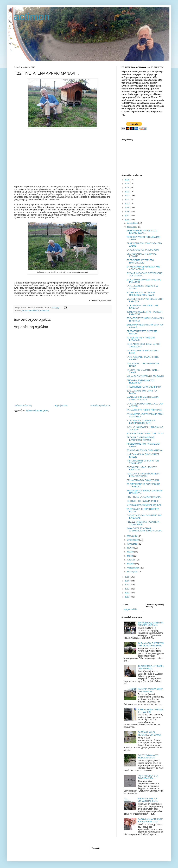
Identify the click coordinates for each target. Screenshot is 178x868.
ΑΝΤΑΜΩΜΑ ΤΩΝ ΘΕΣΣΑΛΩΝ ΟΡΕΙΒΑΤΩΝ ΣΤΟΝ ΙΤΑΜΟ (141, 294)
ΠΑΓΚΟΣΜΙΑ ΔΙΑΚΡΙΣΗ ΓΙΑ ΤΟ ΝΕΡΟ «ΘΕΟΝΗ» (151, 624)
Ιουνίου (131, 552)
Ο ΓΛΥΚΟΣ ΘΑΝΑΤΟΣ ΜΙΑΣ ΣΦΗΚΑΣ (144, 505)
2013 (127, 585)
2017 (127, 216)
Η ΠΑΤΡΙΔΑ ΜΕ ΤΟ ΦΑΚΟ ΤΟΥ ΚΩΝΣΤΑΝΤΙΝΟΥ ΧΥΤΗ (141, 422)
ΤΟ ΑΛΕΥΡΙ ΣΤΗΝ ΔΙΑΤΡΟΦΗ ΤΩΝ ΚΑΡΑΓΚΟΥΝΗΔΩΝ (143, 475)
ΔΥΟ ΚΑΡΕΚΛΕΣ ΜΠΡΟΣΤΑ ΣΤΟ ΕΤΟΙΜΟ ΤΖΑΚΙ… (142, 232)
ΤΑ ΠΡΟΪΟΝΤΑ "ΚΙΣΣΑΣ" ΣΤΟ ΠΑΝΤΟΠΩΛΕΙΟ (140, 261)
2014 (127, 581)
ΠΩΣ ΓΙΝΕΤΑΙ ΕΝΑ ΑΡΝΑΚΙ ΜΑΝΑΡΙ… (144, 497)
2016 (127, 220)
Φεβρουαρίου (134, 568)
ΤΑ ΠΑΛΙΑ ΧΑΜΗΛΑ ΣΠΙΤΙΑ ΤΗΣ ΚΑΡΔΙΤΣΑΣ (151, 690)
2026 (127, 180)
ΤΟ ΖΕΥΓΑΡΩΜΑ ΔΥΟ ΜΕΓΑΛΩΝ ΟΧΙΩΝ (148, 757)
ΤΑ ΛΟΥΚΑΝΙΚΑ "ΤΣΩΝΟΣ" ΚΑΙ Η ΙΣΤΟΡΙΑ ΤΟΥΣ (151, 820)
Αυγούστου (132, 544)
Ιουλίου (131, 548)
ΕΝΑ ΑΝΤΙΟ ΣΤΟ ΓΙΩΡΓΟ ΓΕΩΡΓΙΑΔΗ (144, 410)
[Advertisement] (62, 155)
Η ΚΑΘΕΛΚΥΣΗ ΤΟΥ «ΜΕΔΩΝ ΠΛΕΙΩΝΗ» (148, 800)
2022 (127, 196)
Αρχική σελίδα (61, 405)
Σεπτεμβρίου (133, 540)
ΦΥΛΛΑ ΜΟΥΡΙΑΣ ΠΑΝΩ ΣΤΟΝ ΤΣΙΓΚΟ (145, 433)
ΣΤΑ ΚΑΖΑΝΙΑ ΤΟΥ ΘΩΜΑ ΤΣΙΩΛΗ (143, 480)
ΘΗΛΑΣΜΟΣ (34, 310)
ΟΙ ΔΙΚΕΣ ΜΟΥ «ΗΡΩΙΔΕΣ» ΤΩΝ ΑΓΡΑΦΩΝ (151, 667)
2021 (127, 200)
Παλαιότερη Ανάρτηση (100, 405)
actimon (32, 16)
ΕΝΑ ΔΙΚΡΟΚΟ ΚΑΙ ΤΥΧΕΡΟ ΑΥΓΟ (143, 250)
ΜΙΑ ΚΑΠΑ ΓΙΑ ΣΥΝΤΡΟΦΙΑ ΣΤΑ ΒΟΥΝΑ (145, 376)
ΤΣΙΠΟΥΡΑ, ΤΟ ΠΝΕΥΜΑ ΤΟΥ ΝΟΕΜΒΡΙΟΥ (141, 382)
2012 (127, 589)
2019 (127, 208)
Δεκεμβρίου (133, 223)
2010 (127, 597)
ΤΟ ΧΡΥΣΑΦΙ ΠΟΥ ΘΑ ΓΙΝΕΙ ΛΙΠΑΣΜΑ (145, 450)
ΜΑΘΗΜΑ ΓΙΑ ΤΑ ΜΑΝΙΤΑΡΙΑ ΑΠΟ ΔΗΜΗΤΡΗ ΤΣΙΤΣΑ (143, 399)
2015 (127, 577)
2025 (127, 184)
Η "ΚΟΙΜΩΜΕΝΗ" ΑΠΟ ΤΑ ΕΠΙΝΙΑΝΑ (144, 387)
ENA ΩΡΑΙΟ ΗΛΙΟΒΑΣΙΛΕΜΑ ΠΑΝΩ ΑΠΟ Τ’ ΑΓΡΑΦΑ (143, 268)
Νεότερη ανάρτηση (23, 405)
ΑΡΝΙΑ (25, 310)
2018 (127, 212)
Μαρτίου (131, 564)
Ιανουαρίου (133, 572)
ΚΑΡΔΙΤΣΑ (45, 310)
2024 (127, 188)
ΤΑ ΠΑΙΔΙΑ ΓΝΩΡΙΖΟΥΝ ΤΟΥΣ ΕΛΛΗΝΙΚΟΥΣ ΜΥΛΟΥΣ (141, 439)
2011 (127, 593)
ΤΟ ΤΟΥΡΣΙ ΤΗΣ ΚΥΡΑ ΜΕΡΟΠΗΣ (143, 501)
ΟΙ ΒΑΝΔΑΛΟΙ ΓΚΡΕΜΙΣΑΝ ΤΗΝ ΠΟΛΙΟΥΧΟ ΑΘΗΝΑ (151, 644)
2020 (127, 204)
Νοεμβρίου (132, 227)
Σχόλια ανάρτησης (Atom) (37, 410)
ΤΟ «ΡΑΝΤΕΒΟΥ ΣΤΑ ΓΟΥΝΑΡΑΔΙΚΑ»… (148, 777)
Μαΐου (130, 556)
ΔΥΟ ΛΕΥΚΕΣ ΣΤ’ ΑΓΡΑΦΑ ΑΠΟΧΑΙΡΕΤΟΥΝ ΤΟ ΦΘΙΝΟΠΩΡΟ (144, 530)
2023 (127, 192)
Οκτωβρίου (132, 536)
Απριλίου (132, 560)
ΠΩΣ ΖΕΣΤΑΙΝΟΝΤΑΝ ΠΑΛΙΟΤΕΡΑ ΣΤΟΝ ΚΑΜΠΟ (143, 523)
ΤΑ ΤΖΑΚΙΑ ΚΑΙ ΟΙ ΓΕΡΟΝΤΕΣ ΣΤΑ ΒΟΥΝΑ (150, 734)
